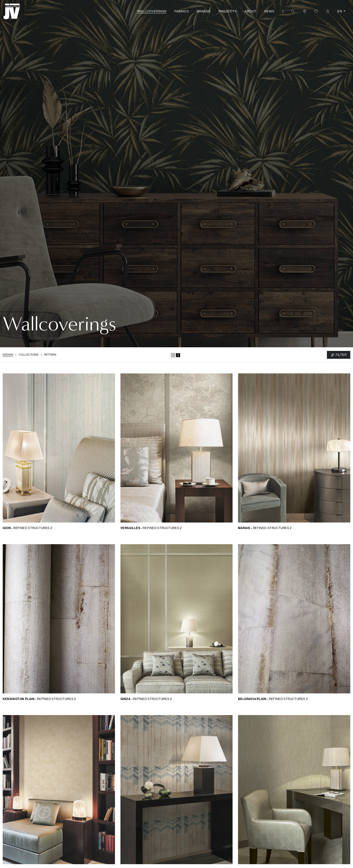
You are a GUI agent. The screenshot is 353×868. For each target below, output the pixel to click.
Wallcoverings (152, 11)
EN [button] (340, 11)
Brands (204, 11)
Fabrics (182, 11)
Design (8, 355)
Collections (29, 355)
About (251, 11)
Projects (228, 11)
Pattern (50, 355)
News (269, 11)
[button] (293, 11)
